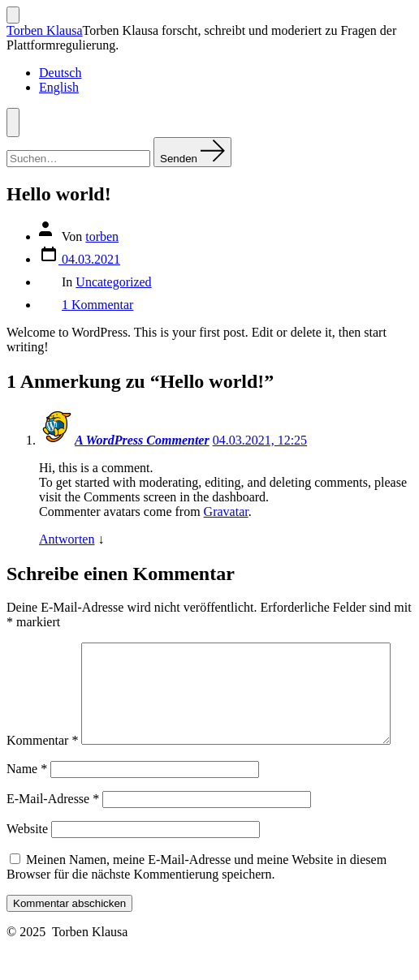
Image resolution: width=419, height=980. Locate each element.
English (59, 87)
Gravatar (226, 511)
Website (27, 863)
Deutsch (60, 73)
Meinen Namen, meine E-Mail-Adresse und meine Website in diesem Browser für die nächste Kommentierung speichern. (197, 901)
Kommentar (42, 649)
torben (102, 236)
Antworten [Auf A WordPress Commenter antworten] (67, 539)
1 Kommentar (97, 305)
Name (27, 803)
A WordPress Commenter (142, 440)
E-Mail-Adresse (53, 833)
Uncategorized (113, 282)
